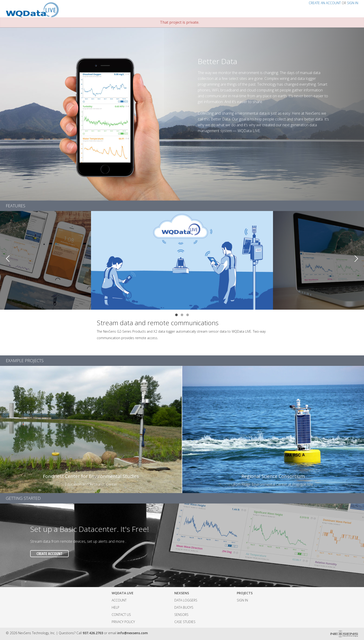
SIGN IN (353, 3)
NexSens (182, 593)
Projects (245, 593)
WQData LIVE (123, 593)
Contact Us (121, 615)
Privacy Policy (123, 622)
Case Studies (185, 622)
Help (115, 607)
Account (119, 600)
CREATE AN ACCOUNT (325, 3)
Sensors (181, 615)
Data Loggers (186, 600)
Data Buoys (184, 607)
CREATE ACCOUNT (49, 554)
